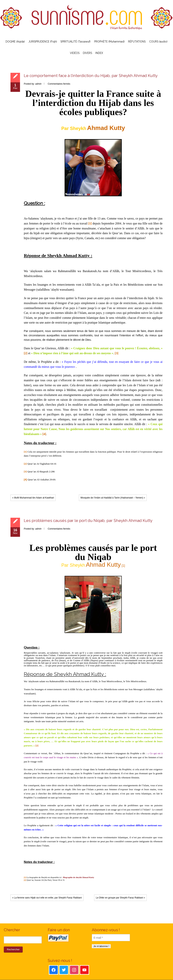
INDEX (99, 53)
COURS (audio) (158, 42)
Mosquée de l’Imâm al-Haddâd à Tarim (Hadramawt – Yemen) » (113, 498)
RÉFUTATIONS (137, 42)
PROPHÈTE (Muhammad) (109, 42)
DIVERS (87, 53)
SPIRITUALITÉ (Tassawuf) (75, 42)
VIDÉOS (75, 53)
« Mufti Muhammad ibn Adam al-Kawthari (33, 498)
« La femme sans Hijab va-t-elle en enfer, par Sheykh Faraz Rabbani (47, 898)
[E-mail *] (111, 938)
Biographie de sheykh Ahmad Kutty (79, 877)
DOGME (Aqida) (15, 42)
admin (38, 84)
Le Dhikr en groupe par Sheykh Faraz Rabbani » (120, 898)
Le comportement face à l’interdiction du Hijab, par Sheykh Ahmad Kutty (91, 76)
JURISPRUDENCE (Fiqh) (43, 42)
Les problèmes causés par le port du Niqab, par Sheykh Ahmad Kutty (88, 520)
